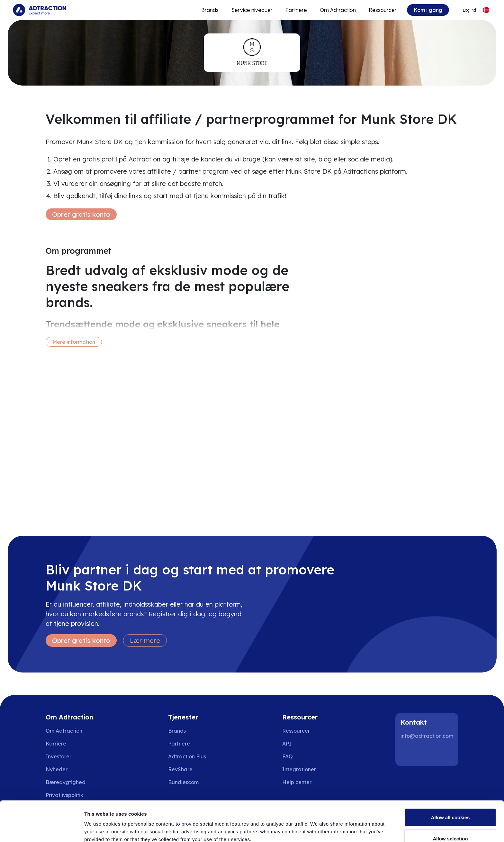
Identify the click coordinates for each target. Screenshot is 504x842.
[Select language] (486, 10)
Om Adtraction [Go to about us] (64, 731)
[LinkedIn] (408, 753)
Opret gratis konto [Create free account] (81, 214)
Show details (337, 825)
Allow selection (450, 804)
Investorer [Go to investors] (59, 756)
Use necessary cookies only (450, 825)
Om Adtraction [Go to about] (338, 10)
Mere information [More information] (74, 342)
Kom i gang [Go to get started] (428, 10)
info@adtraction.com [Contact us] (427, 736)
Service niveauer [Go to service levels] (252, 10)
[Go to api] (301, 744)
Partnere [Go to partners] (179, 744)
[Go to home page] (39, 10)
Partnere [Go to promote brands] (296, 10)
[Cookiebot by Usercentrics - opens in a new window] (42, 829)
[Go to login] (465, 10)
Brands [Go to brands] (177, 731)
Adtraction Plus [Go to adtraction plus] (187, 756)
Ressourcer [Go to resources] (383, 10)
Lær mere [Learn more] (145, 641)
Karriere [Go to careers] (56, 744)
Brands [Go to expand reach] (210, 10)
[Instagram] (429, 753)
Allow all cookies (450, 783)
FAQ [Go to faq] (288, 756)
